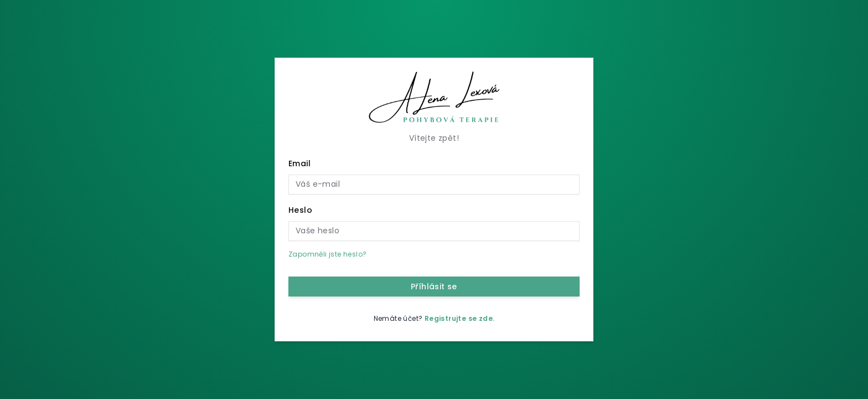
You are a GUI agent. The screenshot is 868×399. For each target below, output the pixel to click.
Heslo (300, 210)
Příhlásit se (434, 287)
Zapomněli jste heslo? (327, 254)
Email (299, 163)
